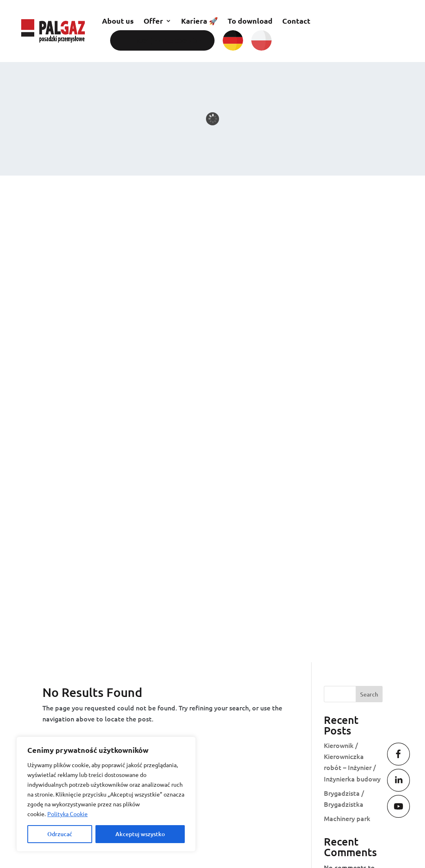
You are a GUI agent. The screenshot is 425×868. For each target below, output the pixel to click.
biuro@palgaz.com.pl (229, 645)
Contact (296, 21)
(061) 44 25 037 (350, 643)
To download (250, 21)
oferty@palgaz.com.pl (230, 688)
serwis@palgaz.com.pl (231, 719)
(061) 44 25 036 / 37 (169, 40)
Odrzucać (60, 834)
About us (118, 21)
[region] (106, 794)
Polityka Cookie (68, 814)
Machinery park (347, 332)
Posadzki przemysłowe (114, 569)
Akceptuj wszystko (140, 834)
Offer (153, 21)
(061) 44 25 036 (351, 632)
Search (369, 208)
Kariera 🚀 (199, 21)
